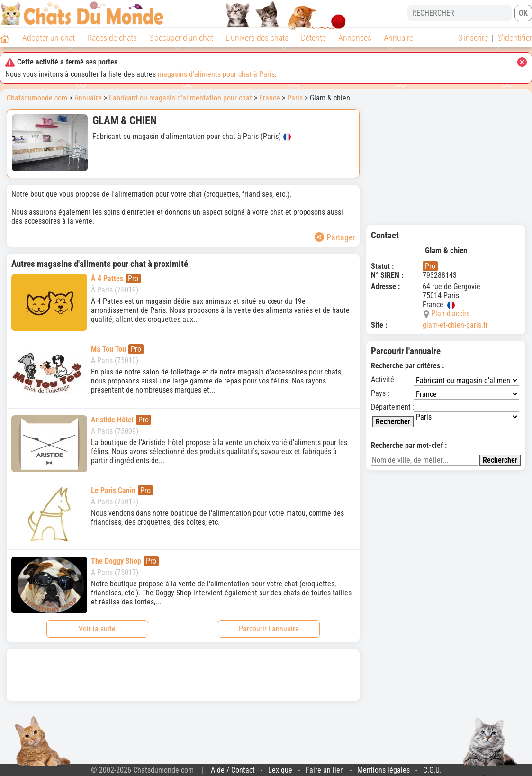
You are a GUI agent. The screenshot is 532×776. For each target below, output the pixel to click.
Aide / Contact (233, 770)
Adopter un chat (49, 38)
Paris (295, 98)
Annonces (355, 38)
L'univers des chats (257, 38)
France (270, 98)
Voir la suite (97, 629)
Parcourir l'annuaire (269, 629)
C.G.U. (432, 770)
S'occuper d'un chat (181, 38)
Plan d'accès (450, 314)
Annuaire (398, 38)
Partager (335, 237)
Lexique (280, 770)
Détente (313, 38)
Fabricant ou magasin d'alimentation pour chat (180, 98)
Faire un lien (325, 770)
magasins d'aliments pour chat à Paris (216, 74)
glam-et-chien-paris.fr (455, 325)
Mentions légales (383, 770)
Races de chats (112, 38)
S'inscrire (473, 38)
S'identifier (515, 38)
